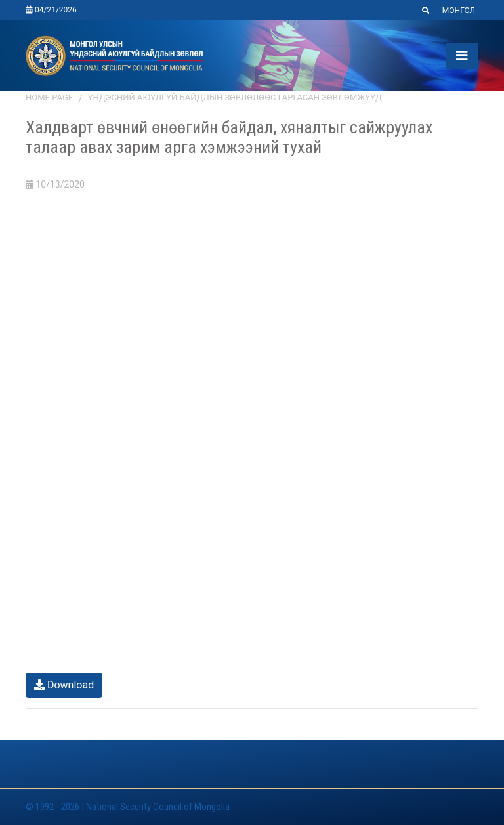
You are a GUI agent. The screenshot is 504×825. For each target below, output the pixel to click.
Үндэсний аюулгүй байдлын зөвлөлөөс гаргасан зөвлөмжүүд (235, 97)
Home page (49, 97)
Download (64, 685)
